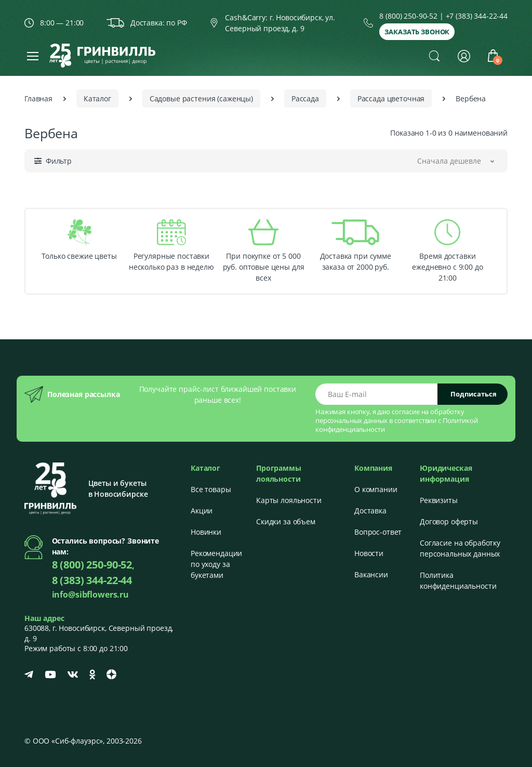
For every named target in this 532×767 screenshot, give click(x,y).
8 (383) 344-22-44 (92, 580)
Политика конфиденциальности (458, 580)
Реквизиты (439, 500)
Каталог (97, 98)
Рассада (305, 98)
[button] (434, 56)
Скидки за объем (286, 521)
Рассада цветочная (391, 98)
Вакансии (371, 574)
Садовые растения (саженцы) (201, 98)
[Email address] (377, 394)
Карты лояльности (289, 500)
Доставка (370, 511)
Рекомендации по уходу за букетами (216, 564)
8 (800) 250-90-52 (408, 16)
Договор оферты (449, 521)
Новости (369, 553)
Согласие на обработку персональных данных (460, 548)
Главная (38, 98)
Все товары (211, 489)
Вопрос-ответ (378, 532)
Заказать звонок (417, 32)
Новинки (206, 532)
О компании (376, 489)
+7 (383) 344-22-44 (477, 16)
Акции (202, 511)
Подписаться (474, 394)
